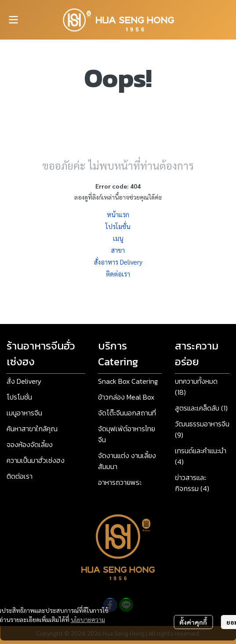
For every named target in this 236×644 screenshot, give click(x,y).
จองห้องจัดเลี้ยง (30, 444)
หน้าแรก (118, 214)
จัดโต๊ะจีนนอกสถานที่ (127, 413)
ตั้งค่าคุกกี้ (193, 622)
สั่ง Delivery (24, 381)
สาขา (118, 250)
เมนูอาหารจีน (24, 413)
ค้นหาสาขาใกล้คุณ (32, 429)
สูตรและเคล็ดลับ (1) (201, 408)
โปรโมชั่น (118, 226)
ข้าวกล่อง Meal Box (126, 397)
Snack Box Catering (128, 381)
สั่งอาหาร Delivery (118, 262)
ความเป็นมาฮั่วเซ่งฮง (36, 460)
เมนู (118, 238)
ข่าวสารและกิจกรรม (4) (192, 483)
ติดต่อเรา (118, 274)
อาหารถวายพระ (120, 482)
